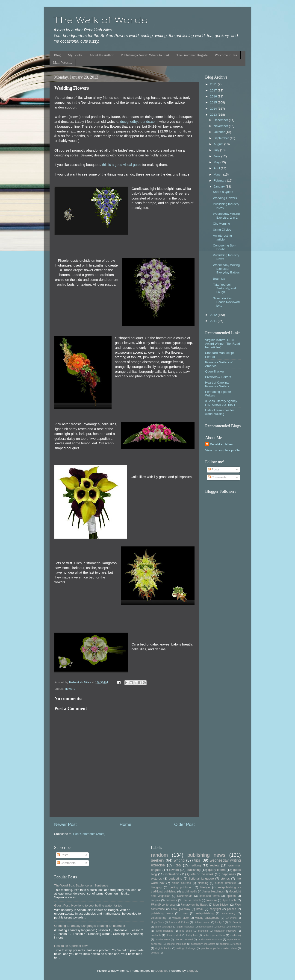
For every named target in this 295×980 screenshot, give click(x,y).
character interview (225, 931)
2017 (214, 90)
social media (189, 892)
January (220, 186)
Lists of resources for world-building (220, 412)
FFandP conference (163, 905)
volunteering (159, 918)
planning (203, 883)
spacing (224, 944)
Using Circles (222, 230)
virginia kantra (163, 948)
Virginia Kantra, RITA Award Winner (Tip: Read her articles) (223, 344)
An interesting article (223, 237)
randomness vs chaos (210, 939)
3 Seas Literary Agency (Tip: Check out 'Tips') (221, 403)
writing (179, 860)
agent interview (185, 927)
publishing (193, 870)
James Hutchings (213, 892)
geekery (158, 860)
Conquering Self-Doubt (225, 247)
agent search (206, 927)
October (220, 132)
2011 (214, 321)
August (219, 144)
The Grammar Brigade (192, 55)
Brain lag (219, 279)
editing (196, 865)
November (221, 126)
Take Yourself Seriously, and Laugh (224, 288)
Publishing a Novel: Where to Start (145, 55)
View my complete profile (222, 450)
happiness (229, 874)
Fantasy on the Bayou (194, 905)
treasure (212, 900)
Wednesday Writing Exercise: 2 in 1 (226, 216)
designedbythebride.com (139, 122)
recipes (155, 900)
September (222, 138)
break (200, 909)
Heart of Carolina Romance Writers (217, 384)
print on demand (184, 939)
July (217, 150)
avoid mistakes (164, 931)
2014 (214, 109)
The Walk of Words (100, 20)
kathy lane (192, 935)
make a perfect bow (214, 935)
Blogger (192, 971)
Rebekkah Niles (221, 444)
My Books (75, 55)
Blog (57, 55)
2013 (214, 115)
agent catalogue (164, 927)
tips (197, 860)
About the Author (102, 55)
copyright (215, 909)
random (159, 855)
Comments (217, 477)
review (215, 865)
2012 (214, 315)
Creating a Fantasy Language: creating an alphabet (90, 926)
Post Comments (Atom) (89, 834)
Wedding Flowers (225, 198)
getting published (181, 887)
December (221, 120)
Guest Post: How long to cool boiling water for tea (88, 905)
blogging (156, 887)
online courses (181, 883)
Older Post (184, 824)
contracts (156, 935)
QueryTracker (215, 371)
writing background (207, 918)
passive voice (162, 939)
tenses (237, 944)
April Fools (229, 900)
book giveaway (181, 909)
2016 (214, 96)
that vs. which (192, 900)
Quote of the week (200, 874)
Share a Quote (223, 192)
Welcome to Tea (226, 55)
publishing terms (162, 913)
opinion (231, 896)
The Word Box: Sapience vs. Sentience (81, 885)
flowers (70, 689)
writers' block (181, 918)
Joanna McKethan (179, 922)
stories (225, 879)
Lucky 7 (220, 922)
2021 (214, 84)
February (220, 180)
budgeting (176, 879)
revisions (171, 900)
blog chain (186, 931)
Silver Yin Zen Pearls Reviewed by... (226, 302)
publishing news (206, 855)
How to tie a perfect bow (71, 946)
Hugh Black (157, 922)
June (217, 156)
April (217, 168)
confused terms (209, 896)
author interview (225, 883)
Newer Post (65, 824)
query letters (217, 870)
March (218, 175)
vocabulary (229, 913)
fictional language (201, 879)
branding (203, 931)
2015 (214, 102)
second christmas (176, 944)
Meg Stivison (221, 905)
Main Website (63, 62)
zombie (155, 953)
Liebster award (202, 922)
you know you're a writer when (219, 948)
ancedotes (235, 927)
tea (178, 865)
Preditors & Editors (218, 377)
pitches (232, 909)
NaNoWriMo (185, 896)
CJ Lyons (231, 918)
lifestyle (205, 887)
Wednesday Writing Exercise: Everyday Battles (226, 269)
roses (184, 913)
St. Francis (235, 922)
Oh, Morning (221, 224)
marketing (235, 935)
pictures (156, 879)
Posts (214, 469)
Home (125, 824)
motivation (172, 874)
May (217, 162)
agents (221, 927)
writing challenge (186, 948)
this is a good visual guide (122, 165)
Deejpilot (161, 971)
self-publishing (205, 913)
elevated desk (174, 935)
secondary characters (203, 944)
